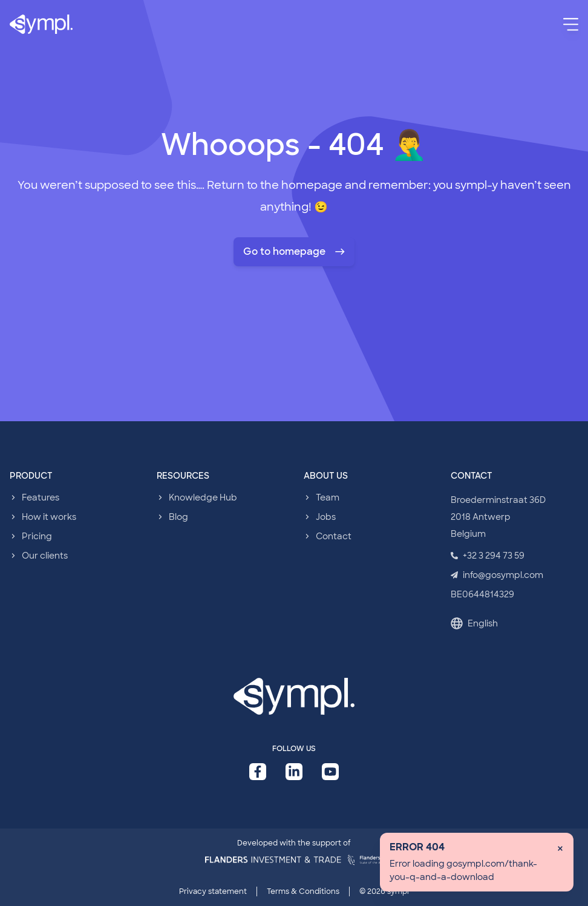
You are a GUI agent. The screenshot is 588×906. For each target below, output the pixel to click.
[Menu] (571, 24)
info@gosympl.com (497, 575)
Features (41, 497)
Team (328, 497)
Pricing (37, 536)
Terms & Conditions (303, 891)
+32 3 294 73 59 (488, 556)
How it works (49, 517)
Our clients (45, 556)
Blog (178, 517)
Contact (334, 536)
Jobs (326, 517)
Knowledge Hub (203, 497)
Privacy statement (213, 891)
